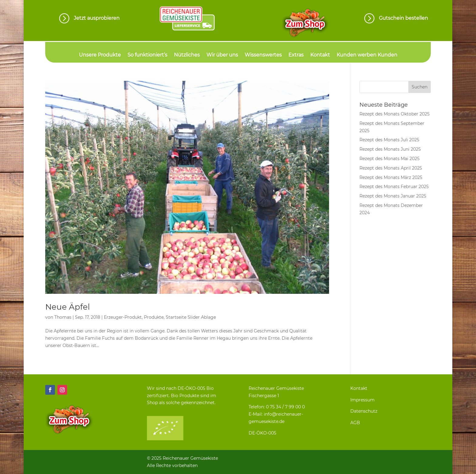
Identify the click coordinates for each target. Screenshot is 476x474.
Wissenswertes (263, 55)
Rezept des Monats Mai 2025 (389, 159)
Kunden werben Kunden (367, 55)
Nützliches (187, 55)
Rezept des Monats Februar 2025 (394, 187)
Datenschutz (364, 411)
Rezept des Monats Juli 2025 (389, 140)
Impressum (362, 400)
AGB (355, 423)
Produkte (154, 317)
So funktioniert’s (147, 55)
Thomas (63, 317)
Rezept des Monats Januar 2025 (393, 196)
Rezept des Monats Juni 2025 (390, 149)
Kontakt (320, 55)
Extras (296, 55)
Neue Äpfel (68, 307)
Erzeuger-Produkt (123, 317)
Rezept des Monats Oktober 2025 (394, 114)
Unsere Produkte (100, 55)
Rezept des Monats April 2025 (391, 168)
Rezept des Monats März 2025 (391, 177)
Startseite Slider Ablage (191, 317)
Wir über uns (222, 55)
